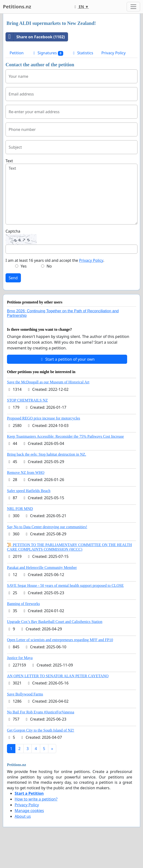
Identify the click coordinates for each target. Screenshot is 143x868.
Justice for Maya (20, 658)
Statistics (82, 53)
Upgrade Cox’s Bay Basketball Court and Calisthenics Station (55, 622)
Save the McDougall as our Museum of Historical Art (48, 382)
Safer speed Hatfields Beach (29, 491)
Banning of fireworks (23, 604)
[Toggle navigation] (133, 7)
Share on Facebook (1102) (35, 37)
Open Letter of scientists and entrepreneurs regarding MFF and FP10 (60, 640)
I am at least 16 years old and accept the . (55, 260)
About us (23, 816)
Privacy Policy (114, 53)
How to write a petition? (36, 799)
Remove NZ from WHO (26, 473)
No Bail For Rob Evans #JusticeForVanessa (41, 712)
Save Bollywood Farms (25, 694)
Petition (17, 53)
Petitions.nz (17, 7)
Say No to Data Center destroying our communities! (47, 527)
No (49, 266)
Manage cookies (29, 811)
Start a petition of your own (67, 359)
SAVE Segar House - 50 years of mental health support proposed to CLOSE (65, 585)
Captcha (13, 231)
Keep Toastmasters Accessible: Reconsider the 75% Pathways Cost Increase (65, 436)
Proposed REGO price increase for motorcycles (44, 418)
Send (13, 278)
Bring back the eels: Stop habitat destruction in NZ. (47, 454)
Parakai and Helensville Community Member (42, 568)
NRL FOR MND (20, 509)
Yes (24, 266)
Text (9, 161)
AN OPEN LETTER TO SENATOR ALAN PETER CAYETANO (58, 676)
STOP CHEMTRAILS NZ (27, 400)
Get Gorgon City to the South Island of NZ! (41, 730)
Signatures (47, 53)
